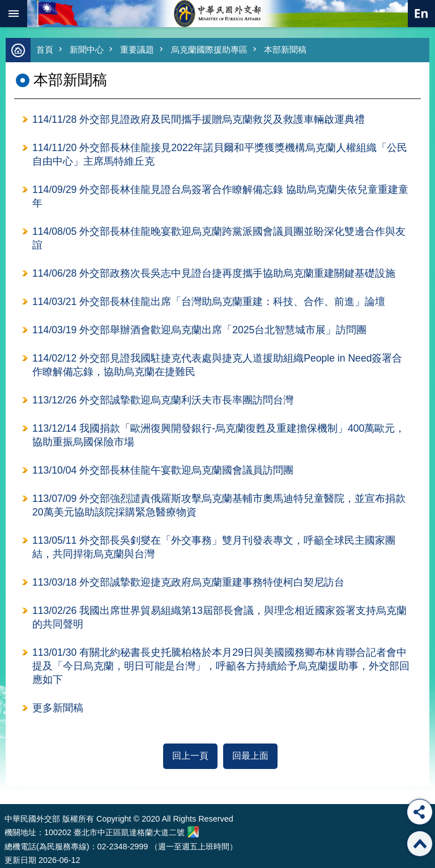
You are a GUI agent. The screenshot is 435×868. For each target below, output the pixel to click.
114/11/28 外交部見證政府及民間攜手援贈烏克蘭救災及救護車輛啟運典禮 (199, 119)
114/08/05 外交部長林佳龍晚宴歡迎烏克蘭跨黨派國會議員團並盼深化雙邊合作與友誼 (219, 238)
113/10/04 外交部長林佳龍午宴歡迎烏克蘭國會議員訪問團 (163, 470)
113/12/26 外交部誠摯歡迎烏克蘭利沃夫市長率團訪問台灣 (163, 400)
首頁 (45, 50)
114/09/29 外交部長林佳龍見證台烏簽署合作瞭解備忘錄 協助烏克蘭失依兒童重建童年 (220, 196)
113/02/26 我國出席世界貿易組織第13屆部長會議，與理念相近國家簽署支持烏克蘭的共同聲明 (219, 617)
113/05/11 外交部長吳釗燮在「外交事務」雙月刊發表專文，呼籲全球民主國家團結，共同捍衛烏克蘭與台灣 (214, 547)
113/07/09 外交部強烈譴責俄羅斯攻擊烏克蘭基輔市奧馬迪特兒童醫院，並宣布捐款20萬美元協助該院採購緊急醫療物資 (219, 505)
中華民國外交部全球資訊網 (217, 14)
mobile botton (14, 14)
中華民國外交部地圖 (193, 832)
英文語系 (421, 14)
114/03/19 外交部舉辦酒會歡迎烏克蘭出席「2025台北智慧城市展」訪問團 (199, 330)
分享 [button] (420, 812)
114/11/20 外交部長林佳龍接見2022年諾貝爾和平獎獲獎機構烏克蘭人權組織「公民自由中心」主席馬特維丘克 (220, 154)
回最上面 (250, 756)
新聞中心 (87, 50)
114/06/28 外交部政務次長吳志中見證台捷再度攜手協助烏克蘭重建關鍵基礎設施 (214, 273)
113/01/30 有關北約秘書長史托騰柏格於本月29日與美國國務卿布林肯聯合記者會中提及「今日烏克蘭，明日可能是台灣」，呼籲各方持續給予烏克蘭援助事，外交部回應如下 (221, 666)
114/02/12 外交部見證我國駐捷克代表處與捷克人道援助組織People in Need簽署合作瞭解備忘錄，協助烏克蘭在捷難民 (217, 365)
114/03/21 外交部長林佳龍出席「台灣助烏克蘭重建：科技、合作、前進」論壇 (209, 302)
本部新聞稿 (285, 50)
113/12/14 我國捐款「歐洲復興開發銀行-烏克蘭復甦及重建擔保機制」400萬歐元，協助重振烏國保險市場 (219, 435)
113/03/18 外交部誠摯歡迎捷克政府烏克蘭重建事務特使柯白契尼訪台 (188, 582)
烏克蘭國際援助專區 (209, 50)
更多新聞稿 (58, 708)
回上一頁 (190, 756)
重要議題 (137, 50)
